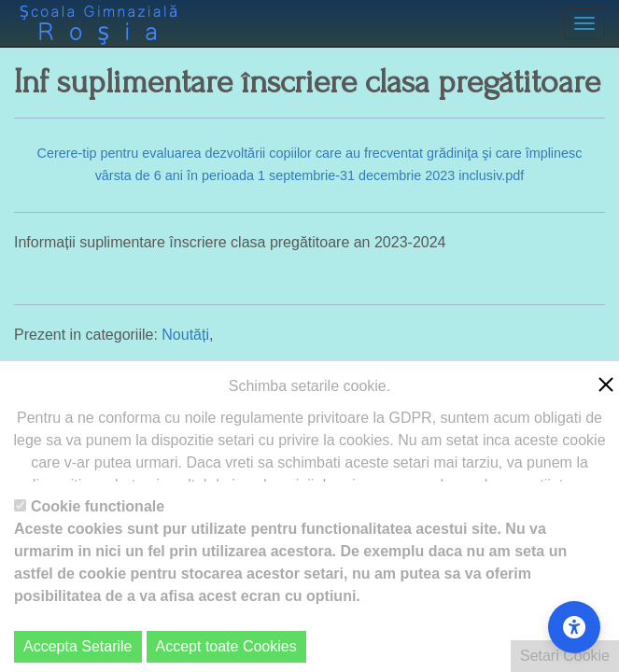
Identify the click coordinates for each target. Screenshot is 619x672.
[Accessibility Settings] (574, 627)
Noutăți (185, 335)
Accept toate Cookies (226, 646)
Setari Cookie (565, 656)
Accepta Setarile (78, 646)
